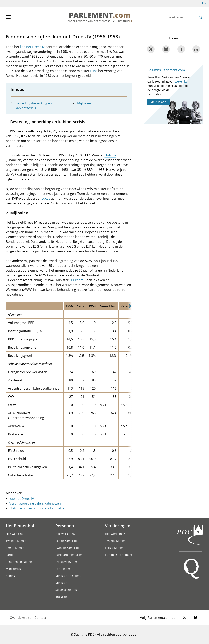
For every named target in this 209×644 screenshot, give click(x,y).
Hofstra (110, 155)
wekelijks (181, 82)
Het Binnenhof (20, 526)
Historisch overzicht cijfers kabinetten (38, 508)
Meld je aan (158, 102)
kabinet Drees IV (22, 499)
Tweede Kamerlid (67, 548)
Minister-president (68, 576)
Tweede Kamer (16, 541)
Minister (61, 583)
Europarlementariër (69, 555)
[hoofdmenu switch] (8, 19)
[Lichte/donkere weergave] (205, 4)
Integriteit (62, 597)
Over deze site (20, 618)
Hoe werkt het (15, 534)
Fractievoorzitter (66, 562)
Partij (9, 555)
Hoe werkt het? (65, 534)
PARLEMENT (100, 15)
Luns (94, 71)
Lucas (46, 198)
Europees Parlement (119, 555)
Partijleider (63, 569)
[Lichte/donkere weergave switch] (205, 3)
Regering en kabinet (19, 562)
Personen (65, 526)
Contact (40, 618)
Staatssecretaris (66, 590)
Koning (10, 576)
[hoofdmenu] (21, 19)
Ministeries (13, 569)
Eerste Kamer (15, 548)
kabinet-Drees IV (32, 47)
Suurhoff (76, 280)
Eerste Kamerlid (66, 541)
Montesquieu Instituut (114, 21)
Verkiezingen (118, 526)
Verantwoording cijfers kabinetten (35, 503)
